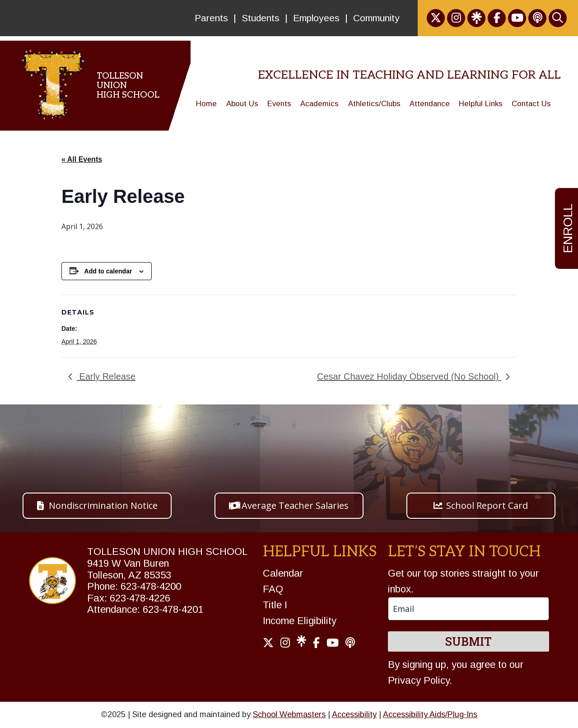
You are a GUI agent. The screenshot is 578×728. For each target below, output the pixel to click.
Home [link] (206, 104)
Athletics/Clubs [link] (374, 104)
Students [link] (261, 18)
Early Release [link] (106, 376)
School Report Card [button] (487, 505)
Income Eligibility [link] (300, 621)
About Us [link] (242, 104)
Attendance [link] (430, 104)
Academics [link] (319, 104)
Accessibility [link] (354, 714)
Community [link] (376, 18)
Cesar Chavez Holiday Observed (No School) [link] (409, 376)
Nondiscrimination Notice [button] (103, 505)
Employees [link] (316, 18)
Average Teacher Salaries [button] (295, 505)
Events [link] (279, 104)
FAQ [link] (273, 589)
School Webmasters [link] (289, 714)
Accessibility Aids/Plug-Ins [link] (430, 714)
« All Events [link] (82, 159)
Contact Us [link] (531, 104)
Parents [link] (211, 18)
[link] (436, 18)
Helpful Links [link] (481, 104)
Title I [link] (275, 605)
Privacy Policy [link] (419, 680)
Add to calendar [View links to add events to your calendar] (108, 271)
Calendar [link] (283, 573)
